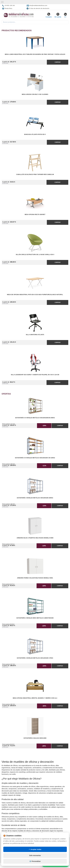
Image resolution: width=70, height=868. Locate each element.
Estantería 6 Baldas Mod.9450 (35, 738)
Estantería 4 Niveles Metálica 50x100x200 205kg (35, 498)
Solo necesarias (35, 855)
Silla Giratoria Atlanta (35, 335)
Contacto (49, 15)
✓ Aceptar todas (35, 849)
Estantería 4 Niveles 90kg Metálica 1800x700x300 (35, 618)
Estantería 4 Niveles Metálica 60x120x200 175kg (35, 658)
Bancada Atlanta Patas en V (35, 134)
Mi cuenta (58, 15)
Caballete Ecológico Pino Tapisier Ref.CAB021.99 (35, 174)
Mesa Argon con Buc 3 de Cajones (35, 94)
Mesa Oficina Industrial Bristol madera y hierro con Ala (35, 698)
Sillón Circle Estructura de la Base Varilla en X (35, 255)
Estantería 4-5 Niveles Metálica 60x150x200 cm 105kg (35, 458)
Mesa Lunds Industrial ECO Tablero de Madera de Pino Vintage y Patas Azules (35, 54)
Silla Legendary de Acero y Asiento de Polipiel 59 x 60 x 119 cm (35, 375)
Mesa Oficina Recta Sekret (35, 215)
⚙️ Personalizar (35, 861)
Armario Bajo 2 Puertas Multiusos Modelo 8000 (35, 538)
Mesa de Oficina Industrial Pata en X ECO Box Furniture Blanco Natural (35, 295)
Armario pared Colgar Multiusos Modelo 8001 (35, 578)
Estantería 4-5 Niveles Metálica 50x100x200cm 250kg (35, 418)
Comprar (58, 62)
